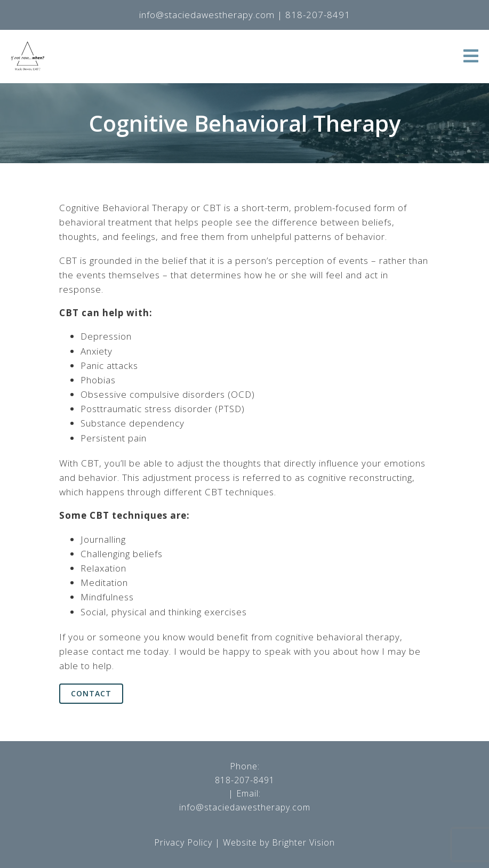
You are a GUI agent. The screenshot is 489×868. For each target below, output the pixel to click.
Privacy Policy (183, 842)
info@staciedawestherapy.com (245, 807)
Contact (91, 693)
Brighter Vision (303, 842)
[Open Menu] (471, 57)
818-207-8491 (245, 780)
